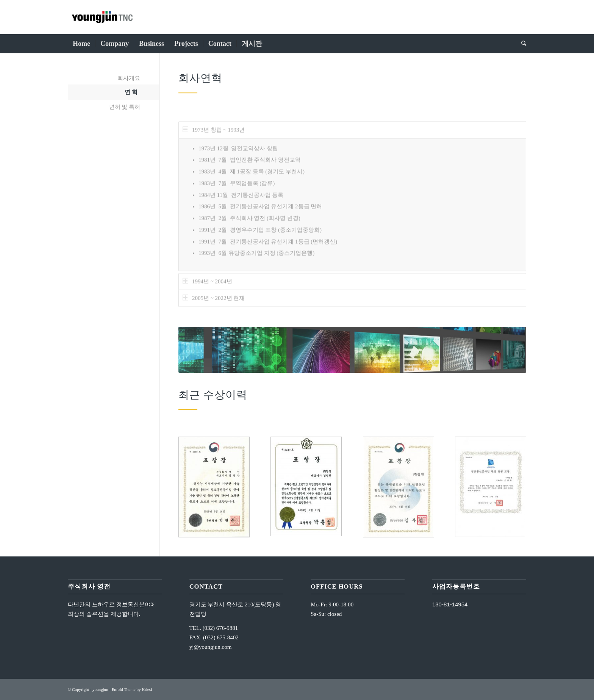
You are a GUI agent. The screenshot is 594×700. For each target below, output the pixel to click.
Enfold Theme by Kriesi (132, 689)
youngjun (100, 689)
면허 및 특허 (125, 107)
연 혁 (131, 92)
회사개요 (129, 78)
